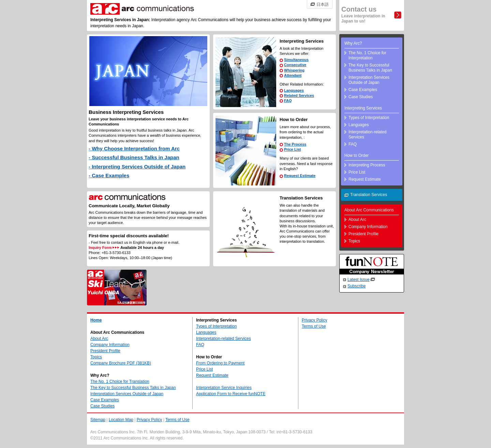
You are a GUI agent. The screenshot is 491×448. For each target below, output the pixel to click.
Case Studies (361, 97)
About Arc (357, 220)
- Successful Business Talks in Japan (134, 157)
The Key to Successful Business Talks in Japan (370, 68)
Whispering (294, 70)
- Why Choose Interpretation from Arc (134, 148)
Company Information (368, 227)
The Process (295, 144)
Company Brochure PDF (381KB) (121, 363)
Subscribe (356, 286)
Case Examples (363, 90)
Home (96, 320)
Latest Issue (359, 280)
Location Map (121, 420)
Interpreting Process (367, 165)
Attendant (293, 75)
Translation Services (369, 195)
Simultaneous (296, 60)
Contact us (363, 14)
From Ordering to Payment (220, 363)
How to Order (356, 155)
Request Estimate (300, 176)
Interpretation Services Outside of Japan (369, 80)
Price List (293, 149)
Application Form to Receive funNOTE (231, 394)
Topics (354, 241)
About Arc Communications (369, 210)
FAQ (288, 101)
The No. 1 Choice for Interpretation (367, 55)
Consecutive (295, 65)
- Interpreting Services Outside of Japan (137, 167)
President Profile (363, 234)
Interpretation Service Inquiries (224, 388)
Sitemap (98, 420)
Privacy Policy (315, 320)
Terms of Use (314, 326)
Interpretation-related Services (367, 135)
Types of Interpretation (369, 118)
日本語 (323, 4)
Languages (294, 90)
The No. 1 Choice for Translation (120, 382)
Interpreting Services (363, 108)
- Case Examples (109, 175)
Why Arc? (353, 43)
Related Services (299, 95)
